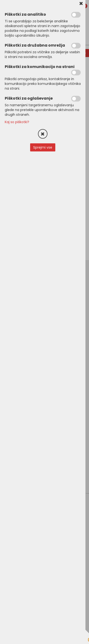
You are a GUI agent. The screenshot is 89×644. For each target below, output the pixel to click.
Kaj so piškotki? (17, 122)
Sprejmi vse (43, 147)
